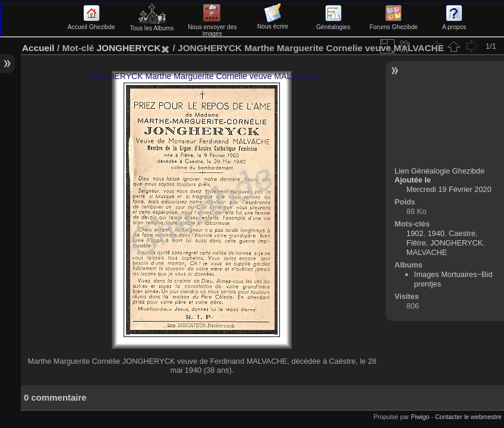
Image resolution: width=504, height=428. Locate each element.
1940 (436, 233)
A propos (454, 24)
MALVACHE (427, 252)
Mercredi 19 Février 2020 (449, 189)
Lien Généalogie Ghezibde (440, 171)
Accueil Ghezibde (92, 24)
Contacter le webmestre (468, 417)
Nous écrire (273, 23)
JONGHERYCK (128, 48)
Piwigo (420, 417)
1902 (415, 233)
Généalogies (333, 24)
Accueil (38, 48)
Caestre (462, 233)
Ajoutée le (413, 180)
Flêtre (416, 243)
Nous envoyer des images (212, 27)
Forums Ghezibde (394, 24)
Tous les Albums (152, 25)
